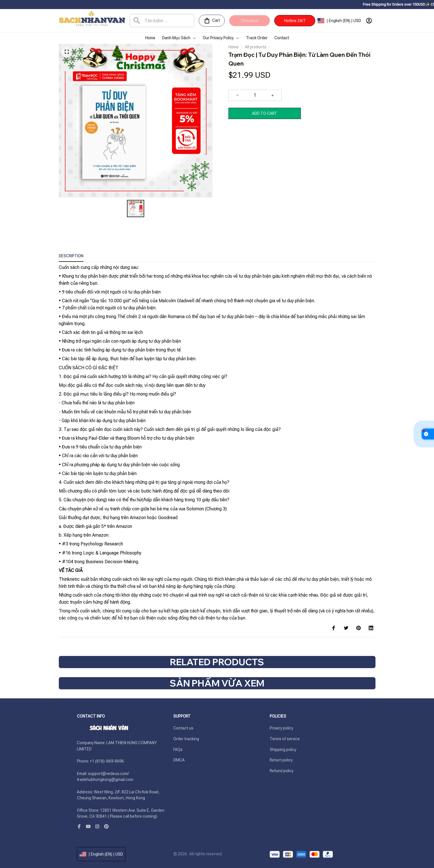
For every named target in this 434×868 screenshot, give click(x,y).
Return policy (281, 760)
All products (256, 47)
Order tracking (186, 739)
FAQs (178, 750)
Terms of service (285, 739)
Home (234, 47)
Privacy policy (281, 728)
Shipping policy (283, 750)
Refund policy (282, 771)
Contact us (183, 728)
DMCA (179, 760)
